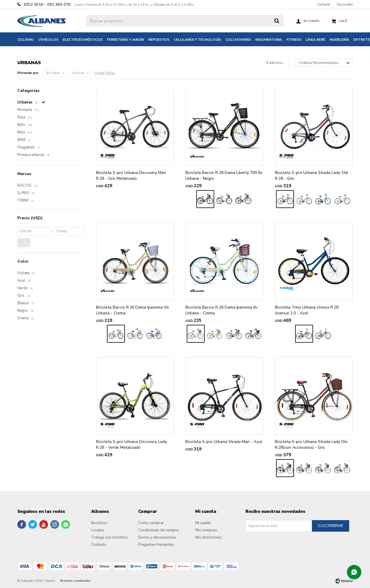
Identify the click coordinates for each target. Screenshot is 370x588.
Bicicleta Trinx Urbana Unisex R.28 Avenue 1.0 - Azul (307, 310)
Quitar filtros (105, 73)
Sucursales (345, 4)
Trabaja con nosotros (109, 537)
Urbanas (78, 73)
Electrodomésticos (83, 40)
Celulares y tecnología (197, 40)
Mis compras (206, 530)
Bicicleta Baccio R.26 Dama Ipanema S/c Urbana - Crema (133, 310)
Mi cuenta (203, 523)
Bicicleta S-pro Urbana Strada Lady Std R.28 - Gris (311, 176)
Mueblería (339, 40)
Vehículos (48, 40)
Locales (98, 530)
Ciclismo (26, 40)
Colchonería (238, 40)
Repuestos (159, 40)
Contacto (324, 4)
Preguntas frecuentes (156, 545)
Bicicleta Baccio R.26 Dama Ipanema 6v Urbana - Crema (221, 310)
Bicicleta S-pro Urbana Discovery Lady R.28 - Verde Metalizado (131, 445)
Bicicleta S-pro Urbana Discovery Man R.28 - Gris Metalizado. (131, 176)
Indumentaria (269, 40)
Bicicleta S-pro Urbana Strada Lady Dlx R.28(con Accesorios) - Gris (311, 445)
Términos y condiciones (75, 581)
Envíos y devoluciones (157, 537)
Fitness (294, 40)
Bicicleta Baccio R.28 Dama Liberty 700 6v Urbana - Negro (224, 176)
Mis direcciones (208, 537)
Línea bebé (315, 40)
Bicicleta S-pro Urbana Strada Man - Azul (224, 442)
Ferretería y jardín (125, 40)
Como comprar (151, 523)
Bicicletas (53, 73)
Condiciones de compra (158, 530)
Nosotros (99, 523)
